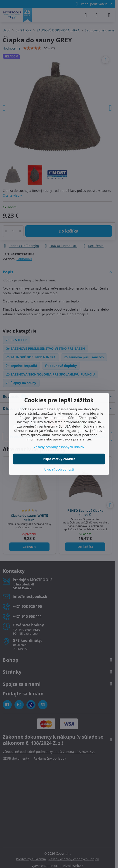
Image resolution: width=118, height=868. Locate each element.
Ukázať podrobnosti (59, 469)
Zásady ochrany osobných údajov (59, 447)
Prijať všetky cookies (59, 459)
